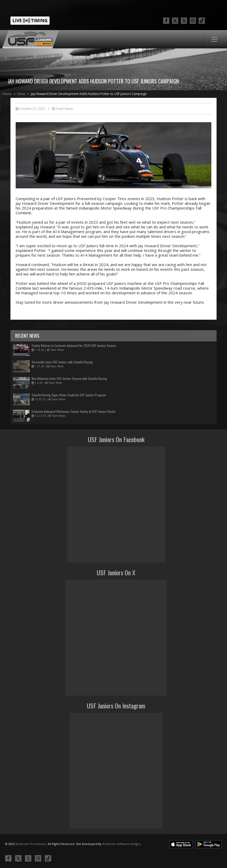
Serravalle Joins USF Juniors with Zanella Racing (62, 362)
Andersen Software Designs (121, 844)
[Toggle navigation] (214, 39)
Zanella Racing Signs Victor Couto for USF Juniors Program (69, 395)
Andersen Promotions (31, 844)
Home (7, 94)
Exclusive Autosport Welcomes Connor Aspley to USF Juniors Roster (74, 411)
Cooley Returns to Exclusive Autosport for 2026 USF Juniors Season (74, 345)
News (21, 94)
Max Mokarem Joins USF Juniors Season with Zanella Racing (69, 378)
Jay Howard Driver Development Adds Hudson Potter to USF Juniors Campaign (89, 94)
